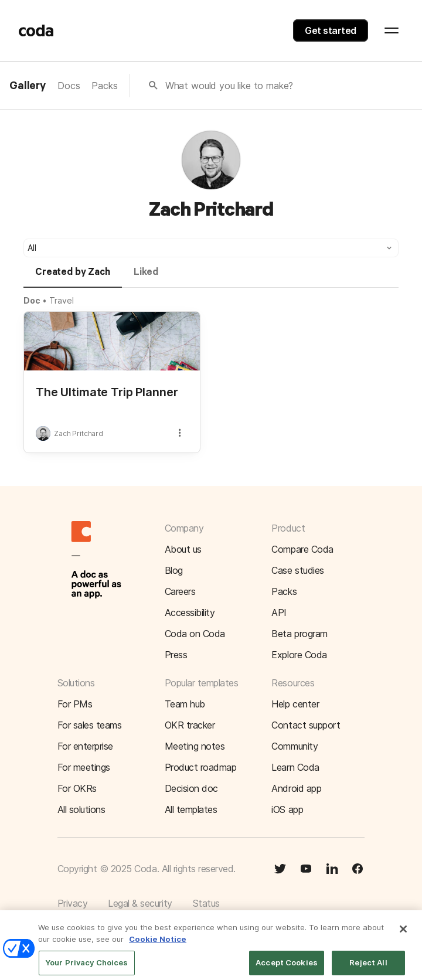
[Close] (403, 935)
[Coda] (36, 30)
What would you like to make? (229, 86)
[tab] (73, 277)
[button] (211, 248)
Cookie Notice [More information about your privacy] (158, 944)
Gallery (28, 86)
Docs (69, 86)
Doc (32, 300)
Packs (104, 86)
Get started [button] (331, 30)
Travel (61, 300)
